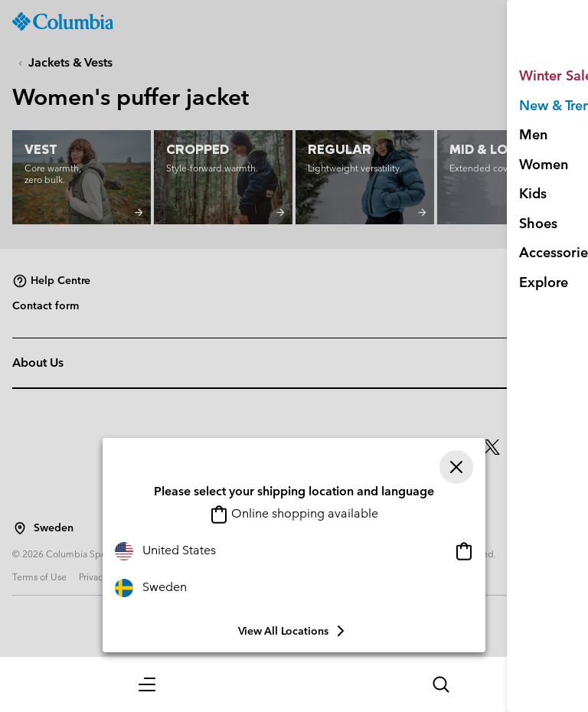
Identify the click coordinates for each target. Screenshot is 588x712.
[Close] (456, 467)
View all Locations (294, 631)
